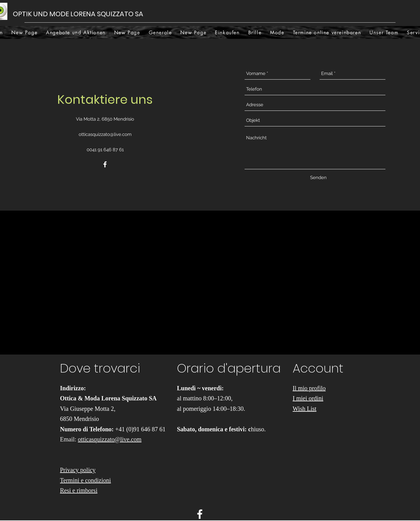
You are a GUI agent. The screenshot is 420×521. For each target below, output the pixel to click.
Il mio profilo (309, 388)
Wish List (305, 409)
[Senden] (318, 178)
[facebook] (105, 164)
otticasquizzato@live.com (105, 134)
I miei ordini (308, 398)
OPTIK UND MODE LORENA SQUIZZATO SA (79, 14)
